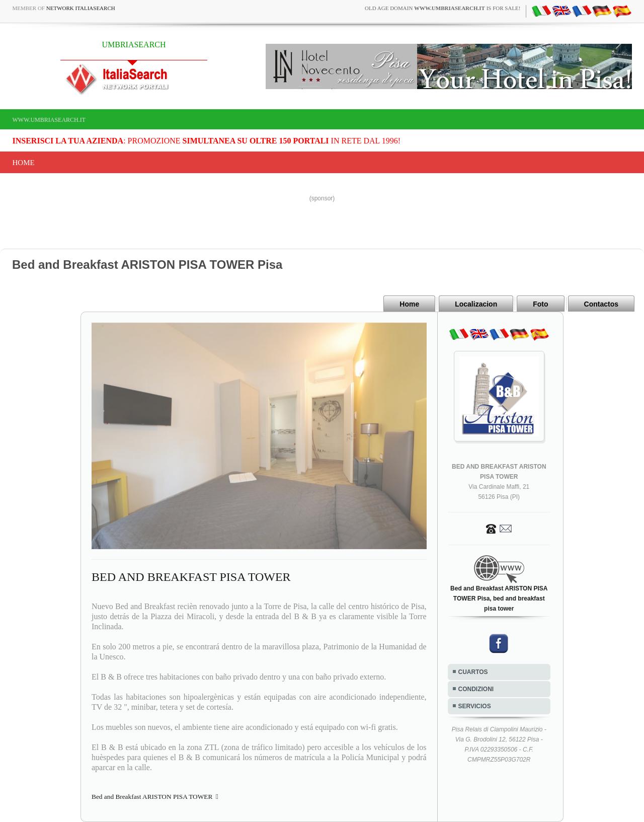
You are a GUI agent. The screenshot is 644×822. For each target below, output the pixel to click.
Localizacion (476, 304)
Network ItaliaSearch (81, 8)
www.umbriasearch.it (49, 120)
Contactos (601, 304)
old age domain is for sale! (442, 8)
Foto (540, 304)
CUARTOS (473, 672)
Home (24, 163)
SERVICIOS (475, 706)
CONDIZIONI (476, 689)
